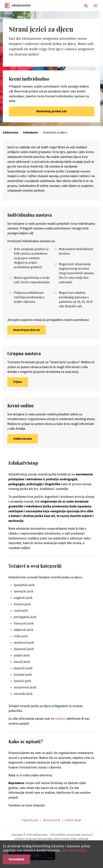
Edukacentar (18, 6)
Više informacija (74, 850)
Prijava (18, 382)
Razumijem (16, 859)
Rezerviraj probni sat (51, 111)
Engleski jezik (30, 820)
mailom (60, 719)
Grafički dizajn (73, 820)
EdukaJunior (31, 133)
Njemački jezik (52, 820)
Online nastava (23, 439)
